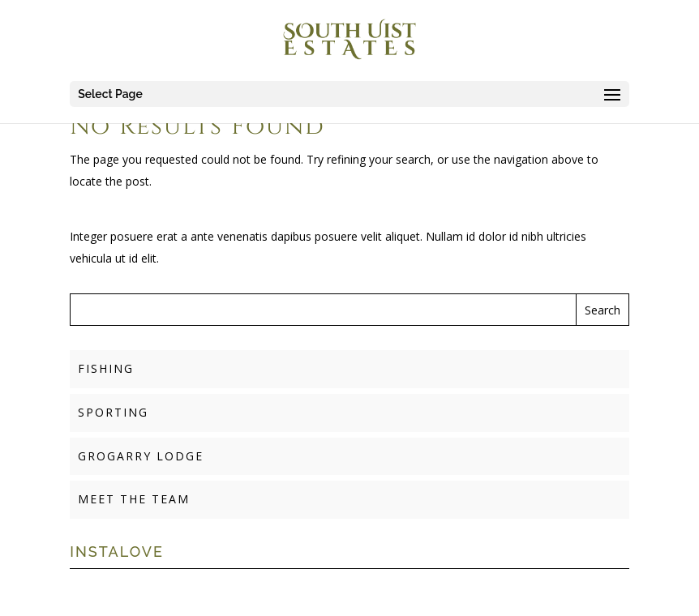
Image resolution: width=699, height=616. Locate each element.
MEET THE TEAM (134, 499)
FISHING (106, 368)
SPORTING (113, 412)
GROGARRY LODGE (141, 456)
